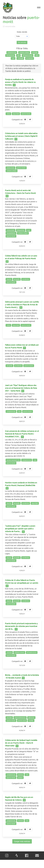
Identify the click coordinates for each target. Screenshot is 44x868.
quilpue (20, 778)
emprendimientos (20, 718)
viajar (29, 230)
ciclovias (35, 52)
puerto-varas (22, 721)
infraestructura (28, 55)
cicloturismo (10, 168)
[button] (39, 8)
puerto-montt (26, 114)
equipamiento (11, 233)
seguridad (16, 114)
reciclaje (9, 718)
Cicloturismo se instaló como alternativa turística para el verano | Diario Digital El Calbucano (21, 136)
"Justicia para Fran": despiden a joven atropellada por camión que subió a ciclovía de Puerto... (20, 529)
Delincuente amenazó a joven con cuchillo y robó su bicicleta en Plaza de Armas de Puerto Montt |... (22, 305)
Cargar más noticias (22, 841)
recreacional (10, 55)
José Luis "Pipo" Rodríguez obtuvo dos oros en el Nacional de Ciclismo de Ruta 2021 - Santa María (21, 388)
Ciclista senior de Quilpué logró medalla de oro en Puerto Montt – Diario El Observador (21, 743)
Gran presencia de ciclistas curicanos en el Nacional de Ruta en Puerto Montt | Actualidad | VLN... (22, 434)
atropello (17, 279)
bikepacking (21, 230)
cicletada (20, 58)
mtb (18, 55)
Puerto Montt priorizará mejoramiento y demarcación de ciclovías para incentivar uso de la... (21, 626)
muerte (9, 279)
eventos (20, 775)
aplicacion (31, 718)
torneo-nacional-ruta (13, 460)
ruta (13, 58)
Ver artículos (22, 42)
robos (8, 114)
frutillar (31, 721)
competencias (12, 52)
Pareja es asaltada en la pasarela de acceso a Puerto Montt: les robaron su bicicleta (20, 82)
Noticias (9, 18)
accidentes (30, 58)
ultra (37, 55)
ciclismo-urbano (24, 52)
